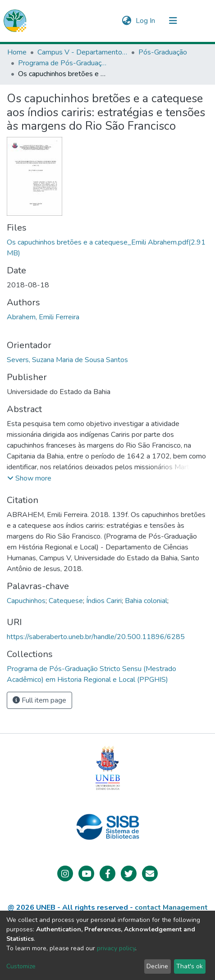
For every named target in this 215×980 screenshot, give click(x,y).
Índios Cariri (104, 601)
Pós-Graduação (163, 52)
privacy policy (116, 948)
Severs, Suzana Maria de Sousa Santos (67, 360)
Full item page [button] (39, 700)
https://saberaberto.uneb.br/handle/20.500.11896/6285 (96, 637)
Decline (157, 966)
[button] (126, 21)
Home (17, 52)
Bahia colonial (146, 601)
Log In (146, 21)
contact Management (171, 907)
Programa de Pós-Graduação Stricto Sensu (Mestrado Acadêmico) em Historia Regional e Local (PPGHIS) (63, 63)
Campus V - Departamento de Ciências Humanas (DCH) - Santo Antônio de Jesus (82, 52)
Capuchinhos (26, 601)
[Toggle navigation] (173, 21)
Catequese (66, 601)
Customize (21, 966)
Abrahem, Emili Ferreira (43, 317)
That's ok (190, 966)
